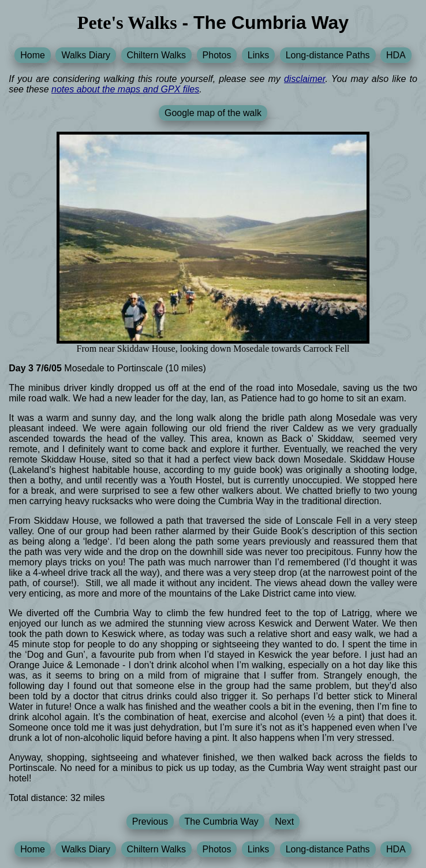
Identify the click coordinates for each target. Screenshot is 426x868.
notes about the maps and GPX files (125, 89)
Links (258, 55)
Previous (150, 822)
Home (33, 55)
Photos (217, 55)
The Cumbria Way (222, 822)
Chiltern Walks (157, 55)
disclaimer (304, 79)
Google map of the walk (213, 113)
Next (284, 822)
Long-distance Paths (328, 55)
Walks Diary (86, 55)
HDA (396, 55)
